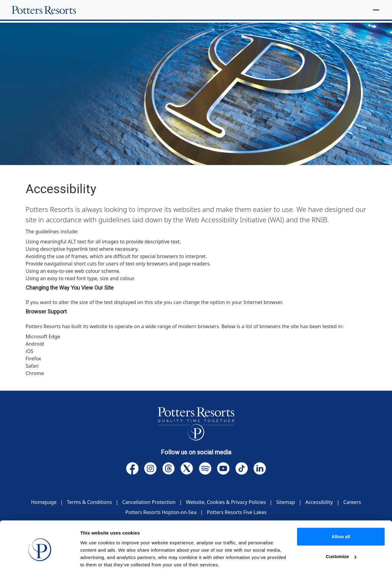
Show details (94, 559)
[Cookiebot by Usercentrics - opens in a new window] (40, 559)
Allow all (341, 511)
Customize (341, 531)
